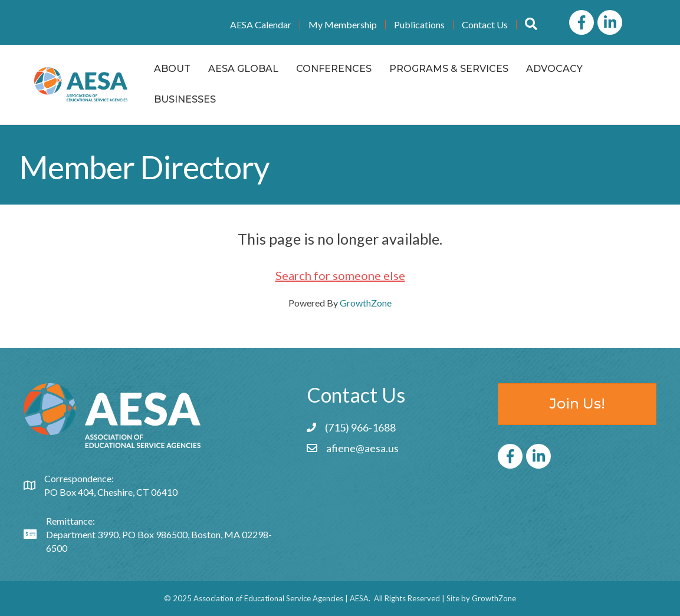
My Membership (343, 25)
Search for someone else (340, 275)
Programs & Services (449, 69)
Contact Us (485, 25)
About (172, 69)
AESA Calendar (261, 25)
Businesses (185, 99)
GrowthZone (366, 303)
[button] (531, 24)
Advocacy (554, 69)
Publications (419, 25)
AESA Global (243, 69)
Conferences (334, 69)
